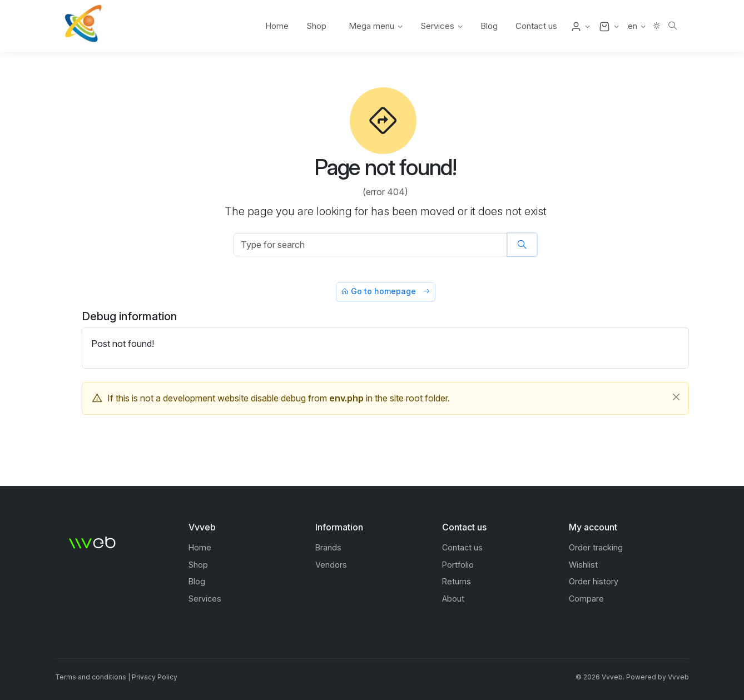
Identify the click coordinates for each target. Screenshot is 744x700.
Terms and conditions (91, 677)
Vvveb (678, 677)
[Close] (676, 397)
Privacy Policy (155, 677)
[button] (580, 26)
